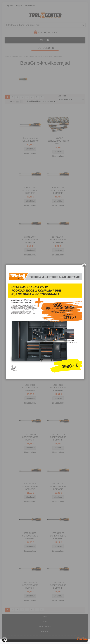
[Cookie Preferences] (4, 640)
